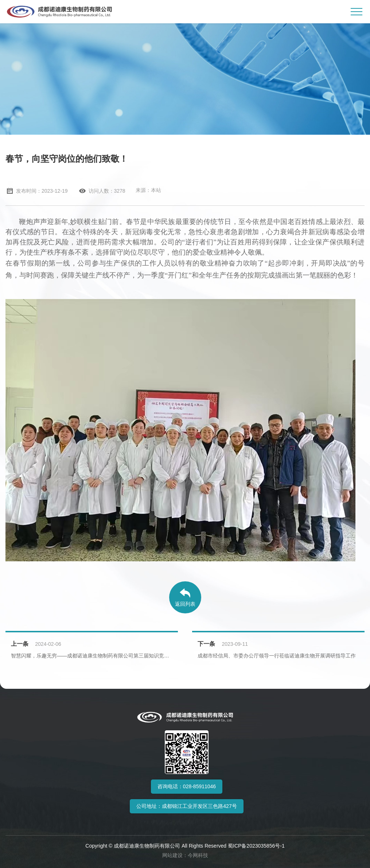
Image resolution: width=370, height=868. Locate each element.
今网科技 (198, 855)
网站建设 (172, 855)
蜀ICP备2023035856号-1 (256, 846)
